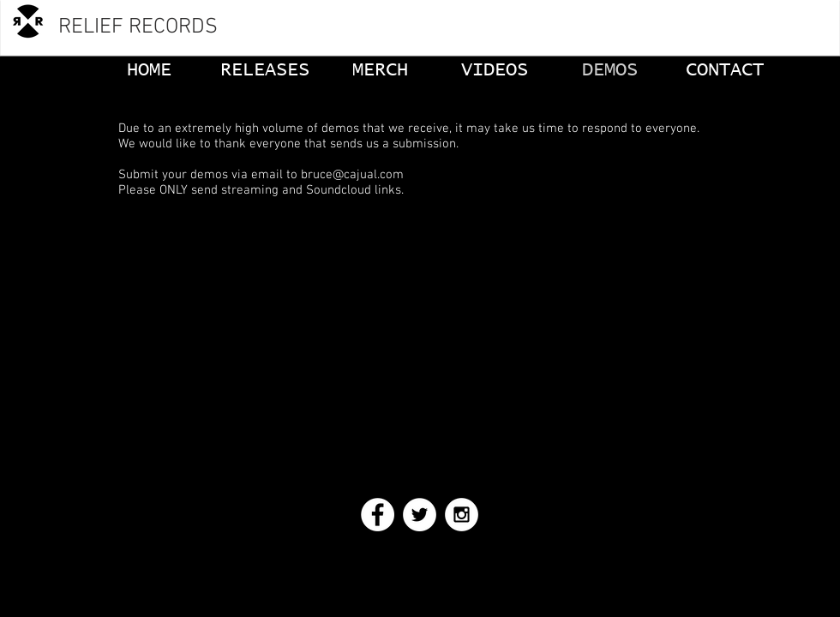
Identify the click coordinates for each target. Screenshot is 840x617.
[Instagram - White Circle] (462, 515)
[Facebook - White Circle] (378, 515)
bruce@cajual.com (352, 175)
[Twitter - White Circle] (420, 515)
